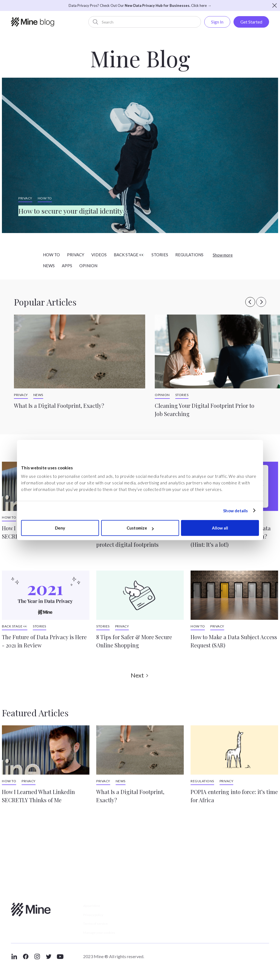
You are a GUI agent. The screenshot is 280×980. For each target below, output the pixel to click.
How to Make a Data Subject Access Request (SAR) (234, 641)
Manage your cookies (105, 940)
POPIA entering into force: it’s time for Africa (234, 796)
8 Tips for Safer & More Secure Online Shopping (134, 641)
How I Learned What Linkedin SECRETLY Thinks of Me (38, 796)
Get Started (251, 22)
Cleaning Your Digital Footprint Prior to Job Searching (205, 410)
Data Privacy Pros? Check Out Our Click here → (140, 5)
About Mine (95, 907)
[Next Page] (140, 675)
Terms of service (100, 929)
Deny (60, 528)
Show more (223, 255)
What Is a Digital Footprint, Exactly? (59, 405)
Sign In (217, 22)
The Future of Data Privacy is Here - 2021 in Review (44, 641)
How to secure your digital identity (96, 208)
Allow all (220, 528)
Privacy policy (97, 918)
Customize (140, 528)
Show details (235, 511)
